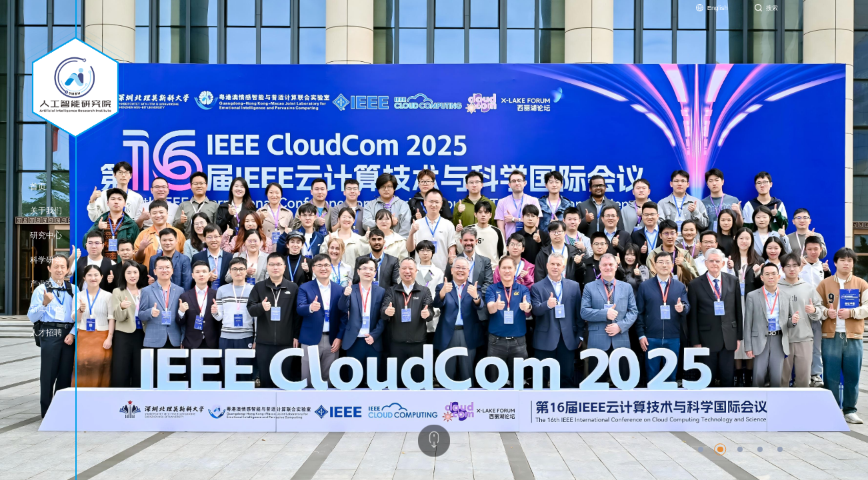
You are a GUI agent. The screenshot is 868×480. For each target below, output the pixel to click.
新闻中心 (46, 309)
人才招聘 (46, 333)
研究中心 (46, 235)
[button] (701, 449)
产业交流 (46, 284)
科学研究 (46, 260)
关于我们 (46, 211)
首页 (38, 187)
